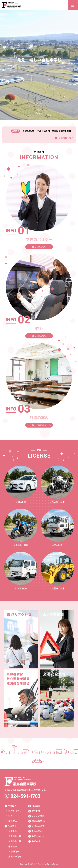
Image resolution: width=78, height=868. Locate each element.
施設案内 (12, 821)
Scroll (39, 109)
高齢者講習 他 (37, 821)
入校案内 (11, 826)
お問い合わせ (36, 836)
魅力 (9, 816)
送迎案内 (34, 806)
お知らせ (34, 841)
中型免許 (12, 846)
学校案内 (11, 806)
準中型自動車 (21, 571)
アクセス (34, 811)
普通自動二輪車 (21, 528)
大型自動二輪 (14, 836)
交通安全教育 (36, 826)
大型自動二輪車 (57, 485)
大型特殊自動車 (57, 571)
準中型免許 (13, 851)
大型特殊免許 (14, 856)
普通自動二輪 (14, 841)
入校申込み (35, 831)
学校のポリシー (15, 811)
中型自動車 (57, 528)
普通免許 (12, 831)
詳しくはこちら (41, 247)
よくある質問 (36, 816)
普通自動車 (21, 485)
